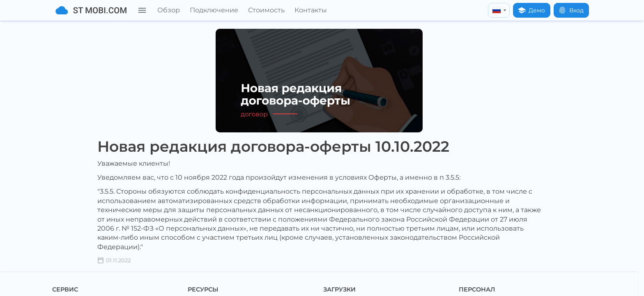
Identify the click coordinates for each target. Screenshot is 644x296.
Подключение (214, 10)
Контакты (311, 10)
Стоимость (266, 10)
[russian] (499, 10)
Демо (531, 10)
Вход (571, 10)
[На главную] (91, 10)
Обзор (169, 10)
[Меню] (142, 10)
